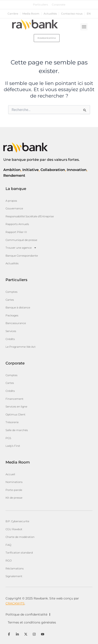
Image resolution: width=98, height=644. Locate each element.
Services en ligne (16, 406)
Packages (12, 315)
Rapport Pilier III (16, 232)
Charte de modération (20, 537)
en (89, 14)
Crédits (10, 339)
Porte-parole (14, 490)
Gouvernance (14, 208)
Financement (14, 399)
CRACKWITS (15, 603)
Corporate (59, 5)
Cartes (10, 300)
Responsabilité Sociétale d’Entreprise (30, 216)
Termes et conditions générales (32, 622)
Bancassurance (16, 323)
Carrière (13, 14)
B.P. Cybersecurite (17, 521)
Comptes (12, 292)
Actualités (50, 14)
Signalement (14, 576)
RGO (9, 560)
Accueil (10, 474)
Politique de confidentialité (26, 614)
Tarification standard (19, 553)
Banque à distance (18, 307)
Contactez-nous (72, 14)
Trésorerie (12, 422)
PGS (8, 438)
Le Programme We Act (21, 347)
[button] (84, 27)
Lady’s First (13, 446)
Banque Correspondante (22, 256)
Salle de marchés (17, 430)
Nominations (14, 482)
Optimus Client (15, 414)
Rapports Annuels (17, 224)
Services (11, 331)
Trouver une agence (21, 248)
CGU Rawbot (14, 529)
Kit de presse (14, 498)
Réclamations (15, 568)
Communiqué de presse (21, 240)
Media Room (31, 14)
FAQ (8, 545)
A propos (11, 201)
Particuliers (40, 5)
